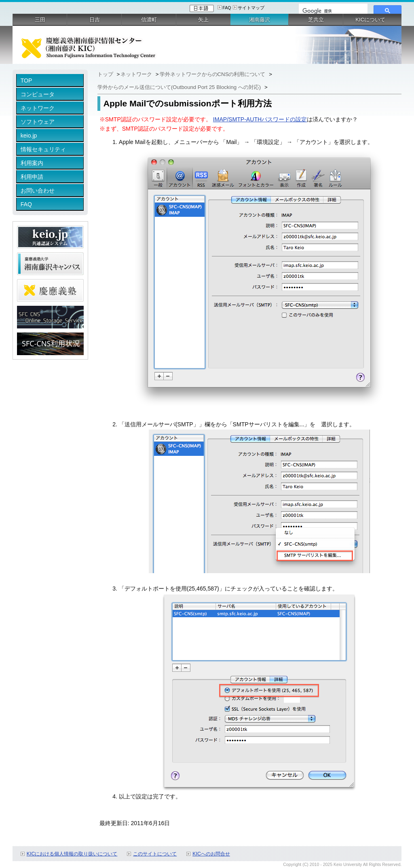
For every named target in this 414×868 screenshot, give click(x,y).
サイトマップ (251, 8)
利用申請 (32, 177)
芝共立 (316, 20)
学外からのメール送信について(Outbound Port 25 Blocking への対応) (180, 87)
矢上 (203, 20)
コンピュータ (38, 94)
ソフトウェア (38, 122)
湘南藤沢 (260, 20)
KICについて (370, 20)
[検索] (332, 11)
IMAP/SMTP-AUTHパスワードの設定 (260, 119)
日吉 (95, 20)
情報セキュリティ (43, 149)
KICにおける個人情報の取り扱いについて (72, 854)
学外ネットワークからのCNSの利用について (213, 74)
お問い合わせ (38, 191)
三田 (40, 20)
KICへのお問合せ (211, 854)
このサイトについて (155, 854)
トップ (106, 74)
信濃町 (149, 20)
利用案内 (32, 163)
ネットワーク (38, 108)
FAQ (227, 8)
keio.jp (29, 135)
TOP (26, 80)
